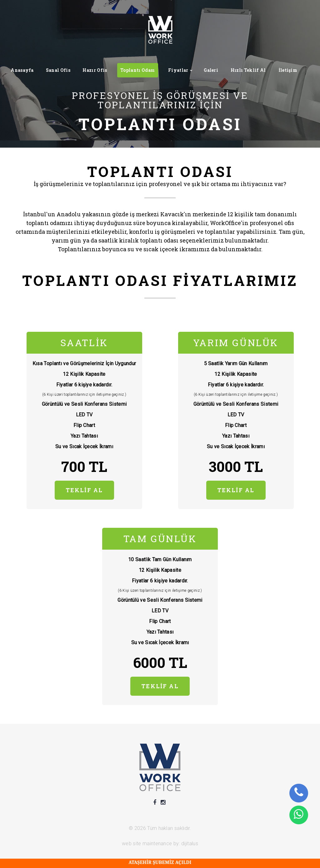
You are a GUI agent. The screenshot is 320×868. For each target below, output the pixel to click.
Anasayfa (22, 70)
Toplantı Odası (137, 70)
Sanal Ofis (58, 70)
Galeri (211, 70)
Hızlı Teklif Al (248, 70)
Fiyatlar (178, 70)
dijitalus (190, 843)
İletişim (288, 70)
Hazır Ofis (95, 70)
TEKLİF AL (84, 490)
